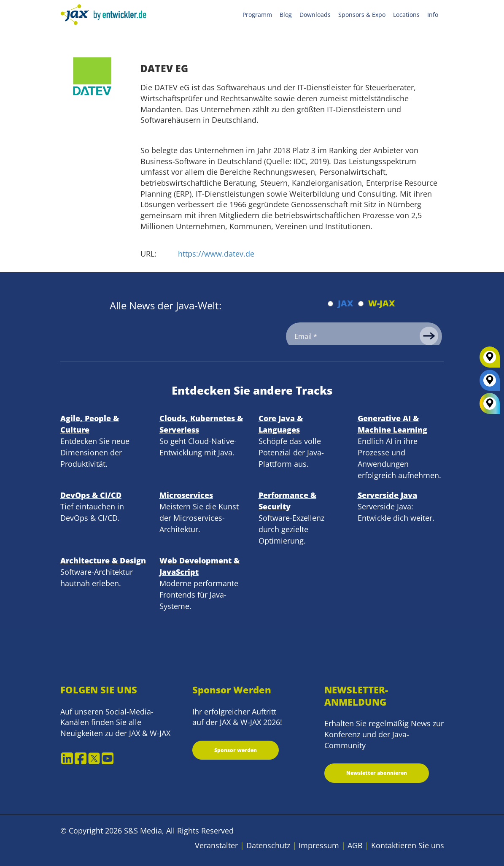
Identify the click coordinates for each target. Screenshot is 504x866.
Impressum (319, 845)
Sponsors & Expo (362, 15)
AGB (355, 845)
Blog (286, 15)
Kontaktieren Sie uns (408, 845)
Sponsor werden (236, 750)
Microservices (186, 495)
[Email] (364, 336)
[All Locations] (490, 404)
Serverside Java (387, 495)
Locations (406, 15)
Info (433, 15)
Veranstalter (216, 845)
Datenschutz (268, 845)
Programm (257, 15)
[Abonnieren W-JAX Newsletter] (361, 304)
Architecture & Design (103, 560)
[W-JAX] (490, 360)
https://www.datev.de (216, 254)
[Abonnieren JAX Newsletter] (330, 304)
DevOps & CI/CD (91, 495)
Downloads (315, 15)
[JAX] (490, 383)
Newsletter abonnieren (377, 773)
